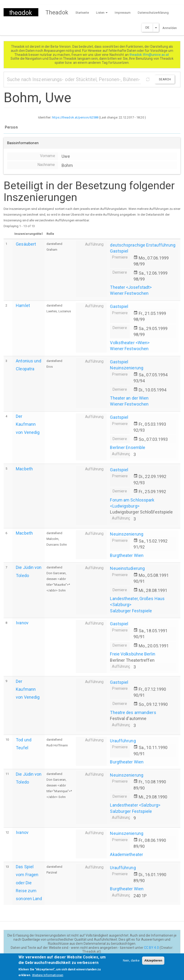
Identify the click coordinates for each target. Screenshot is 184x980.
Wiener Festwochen (129, 293)
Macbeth (24, 469)
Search (165, 79)
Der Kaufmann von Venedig (28, 424)
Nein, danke (131, 963)
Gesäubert (26, 244)
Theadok (57, 12)
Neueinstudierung (127, 568)
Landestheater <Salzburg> (135, 805)
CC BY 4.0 (151, 948)
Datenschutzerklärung (153, 13)
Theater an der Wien (129, 398)
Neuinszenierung (127, 368)
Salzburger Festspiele (131, 611)
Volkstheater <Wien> (130, 343)
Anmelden (170, 28)
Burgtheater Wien (127, 555)
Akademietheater (126, 854)
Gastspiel (119, 251)
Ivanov (22, 623)
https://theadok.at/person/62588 (75, 117)
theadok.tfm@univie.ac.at (150, 55)
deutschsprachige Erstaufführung (143, 245)
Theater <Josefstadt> (131, 287)
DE (147, 27)
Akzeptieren (153, 963)
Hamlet (23, 305)
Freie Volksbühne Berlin (132, 654)
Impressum (123, 13)
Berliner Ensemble (128, 447)
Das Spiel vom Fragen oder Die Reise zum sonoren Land (29, 883)
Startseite (82, 13)
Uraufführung (123, 741)
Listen (102, 13)
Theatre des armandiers (133, 712)
